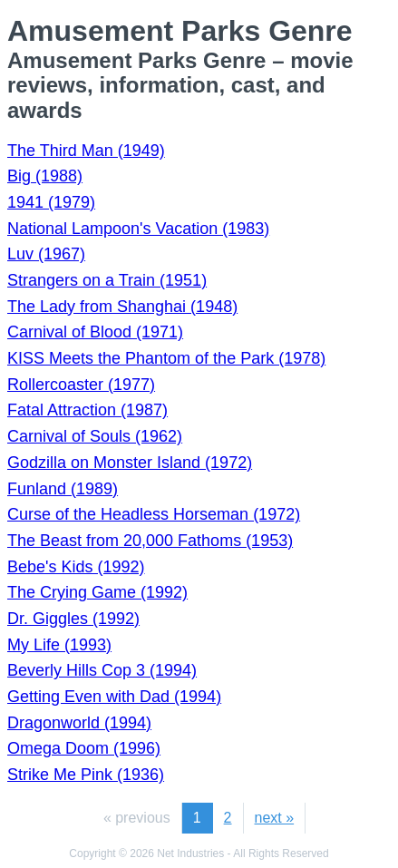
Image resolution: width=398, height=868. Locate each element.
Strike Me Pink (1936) (86, 775)
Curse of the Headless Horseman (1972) (154, 514)
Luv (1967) (46, 254)
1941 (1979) (51, 202)
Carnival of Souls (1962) (95, 436)
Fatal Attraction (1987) (87, 410)
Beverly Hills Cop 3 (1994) (102, 670)
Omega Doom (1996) (84, 748)
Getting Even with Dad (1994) (114, 697)
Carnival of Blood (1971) (95, 332)
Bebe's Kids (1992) (76, 567)
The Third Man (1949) (86, 151)
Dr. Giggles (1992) (73, 619)
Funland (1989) (63, 489)
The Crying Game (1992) (97, 592)
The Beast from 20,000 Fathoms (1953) (150, 541)
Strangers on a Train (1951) (107, 280)
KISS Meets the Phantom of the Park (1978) (166, 358)
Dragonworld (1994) (79, 723)
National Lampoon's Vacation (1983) (138, 229)
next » (275, 818)
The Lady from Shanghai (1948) (122, 307)
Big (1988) (45, 176)
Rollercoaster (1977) (81, 385)
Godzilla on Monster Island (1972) (130, 463)
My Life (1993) (59, 645)
